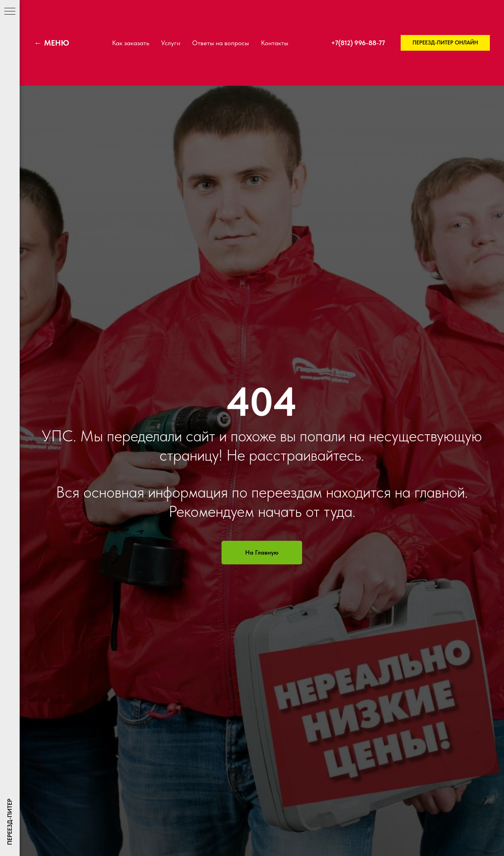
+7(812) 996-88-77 (358, 43)
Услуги (171, 43)
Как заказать (131, 43)
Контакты (275, 43)
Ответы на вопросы (221, 43)
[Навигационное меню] (10, 12)
